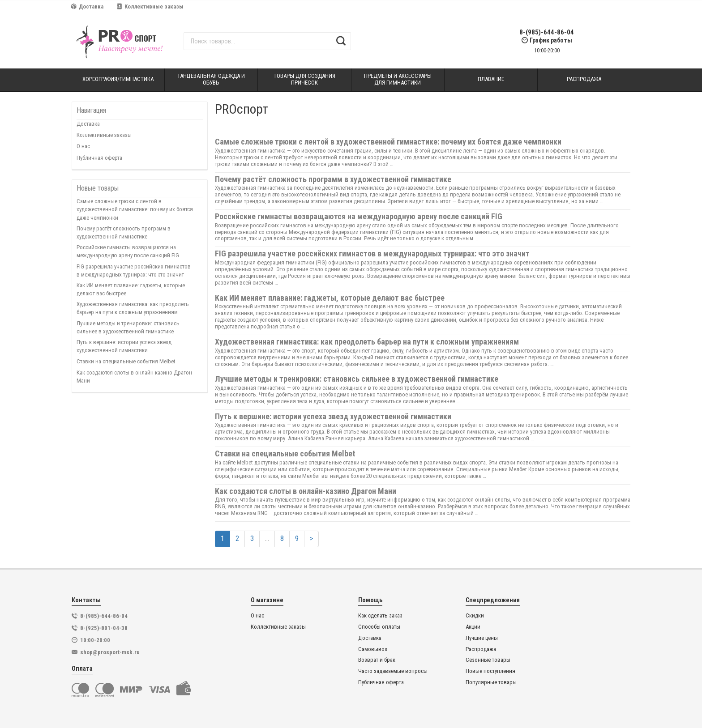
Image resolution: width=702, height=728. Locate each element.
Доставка (87, 6)
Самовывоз (373, 649)
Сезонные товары (488, 660)
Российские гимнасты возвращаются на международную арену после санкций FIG (128, 251)
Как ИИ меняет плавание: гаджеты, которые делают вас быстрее (131, 289)
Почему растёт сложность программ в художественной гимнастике (124, 232)
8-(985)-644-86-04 (547, 32)
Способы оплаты (379, 627)
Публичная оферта (99, 158)
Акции (473, 627)
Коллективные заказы (150, 6)
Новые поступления (490, 671)
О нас (83, 146)
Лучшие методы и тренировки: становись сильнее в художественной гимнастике (128, 327)
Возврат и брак (377, 660)
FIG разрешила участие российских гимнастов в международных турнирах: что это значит (134, 270)
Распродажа (481, 649)
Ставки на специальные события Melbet (126, 361)
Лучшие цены (482, 638)
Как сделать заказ (380, 616)
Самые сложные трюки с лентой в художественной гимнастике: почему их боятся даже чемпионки (135, 209)
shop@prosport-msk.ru (110, 652)
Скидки (475, 616)
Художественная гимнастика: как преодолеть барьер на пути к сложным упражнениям (133, 308)
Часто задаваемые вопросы (393, 671)
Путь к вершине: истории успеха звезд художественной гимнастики (124, 346)
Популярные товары (491, 682)
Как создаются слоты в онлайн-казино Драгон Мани (134, 377)
